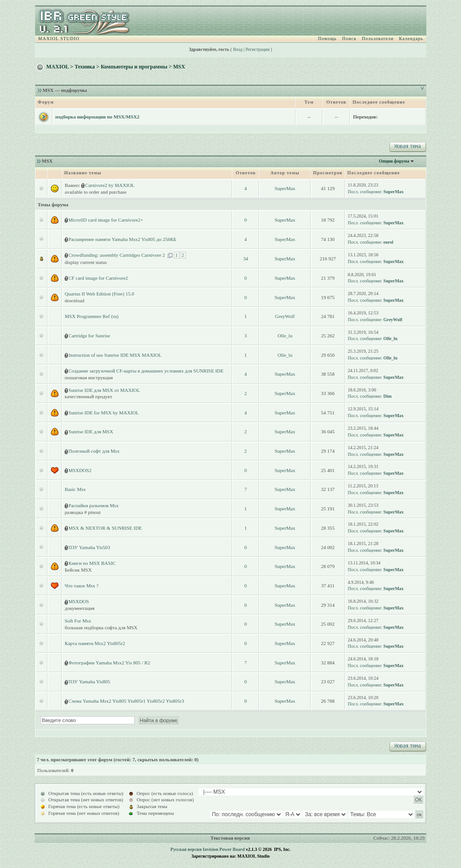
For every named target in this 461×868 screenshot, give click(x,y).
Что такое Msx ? (82, 586)
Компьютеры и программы (134, 67)
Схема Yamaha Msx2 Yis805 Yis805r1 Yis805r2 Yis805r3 (126, 701)
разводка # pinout (83, 512)
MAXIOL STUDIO (59, 39)
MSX (179, 67)
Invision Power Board (224, 849)
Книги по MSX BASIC (92, 563)
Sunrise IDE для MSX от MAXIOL (104, 390)
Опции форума (394, 161)
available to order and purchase (96, 192)
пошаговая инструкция (89, 377)
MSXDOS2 (80, 470)
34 (246, 259)
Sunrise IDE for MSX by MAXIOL (104, 413)
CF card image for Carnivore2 (98, 278)
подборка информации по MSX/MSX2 (97, 117)
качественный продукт (88, 396)
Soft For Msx (78, 621)
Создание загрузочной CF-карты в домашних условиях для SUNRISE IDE (146, 371)
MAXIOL (58, 67)
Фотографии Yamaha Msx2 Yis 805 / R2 (109, 663)
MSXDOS (79, 601)
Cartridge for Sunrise (89, 336)
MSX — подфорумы (65, 90)
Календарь (411, 39)
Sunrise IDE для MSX (91, 432)
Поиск (349, 39)
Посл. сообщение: (365, 192)
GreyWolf (285, 316)
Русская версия (186, 849)
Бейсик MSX (78, 570)
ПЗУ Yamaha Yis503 (89, 547)
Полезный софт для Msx (94, 451)
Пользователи (378, 39)
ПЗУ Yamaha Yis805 (89, 682)
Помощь (327, 39)
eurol (389, 242)
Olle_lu (285, 336)
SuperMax (285, 188)
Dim (388, 396)
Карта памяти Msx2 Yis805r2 (95, 643)
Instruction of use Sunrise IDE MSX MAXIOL (115, 355)
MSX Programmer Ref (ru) (92, 316)
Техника (85, 67)
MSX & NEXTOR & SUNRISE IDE (105, 528)
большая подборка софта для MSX (101, 627)
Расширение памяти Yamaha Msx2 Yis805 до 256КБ (122, 239)
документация (80, 608)
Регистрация (258, 49)
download (75, 300)
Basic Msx (75, 489)
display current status (86, 262)
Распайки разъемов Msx (94, 505)
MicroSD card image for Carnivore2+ (106, 220)
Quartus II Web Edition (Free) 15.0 (99, 294)
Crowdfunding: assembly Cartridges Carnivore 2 (117, 255)
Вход (238, 49)
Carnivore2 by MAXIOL (110, 185)
